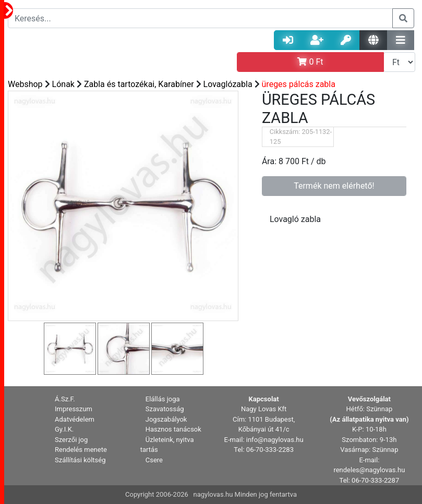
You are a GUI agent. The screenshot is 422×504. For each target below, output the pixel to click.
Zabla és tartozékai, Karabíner (139, 84)
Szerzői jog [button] (71, 440)
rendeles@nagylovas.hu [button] (369, 470)
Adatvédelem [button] (75, 419)
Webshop (25, 84)
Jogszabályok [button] (166, 419)
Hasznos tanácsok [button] (173, 429)
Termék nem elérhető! (334, 186)
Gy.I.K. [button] (64, 429)
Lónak (63, 84)
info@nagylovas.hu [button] (275, 440)
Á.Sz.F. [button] (65, 399)
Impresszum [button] (74, 409)
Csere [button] (154, 460)
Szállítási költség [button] (80, 460)
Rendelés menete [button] (81, 450)
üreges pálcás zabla (299, 84)
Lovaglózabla (228, 84)
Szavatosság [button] (165, 409)
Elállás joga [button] (163, 399)
